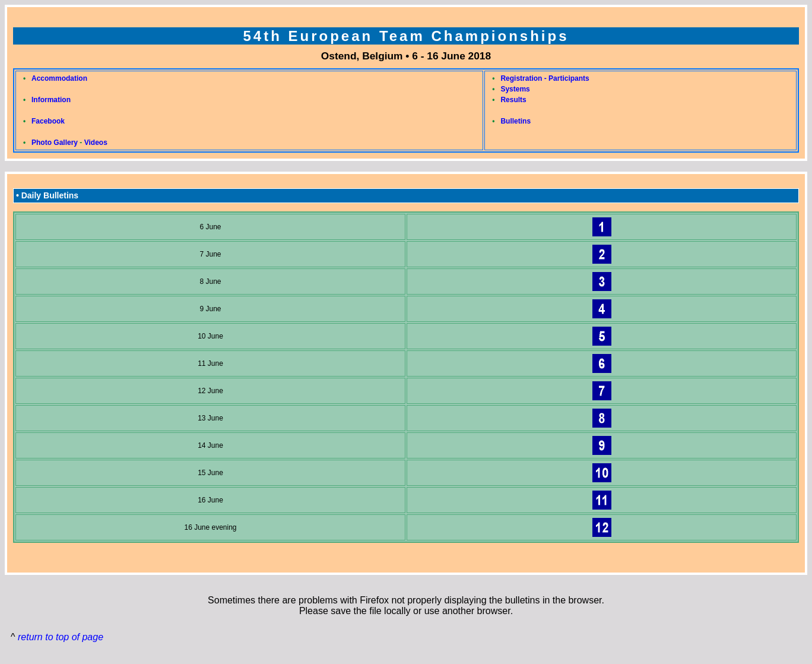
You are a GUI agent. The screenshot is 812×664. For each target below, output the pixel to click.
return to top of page (61, 637)
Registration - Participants (545, 78)
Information (51, 100)
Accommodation (59, 78)
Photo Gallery (55, 143)
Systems (515, 89)
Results (513, 100)
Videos (96, 143)
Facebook (48, 121)
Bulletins (516, 121)
